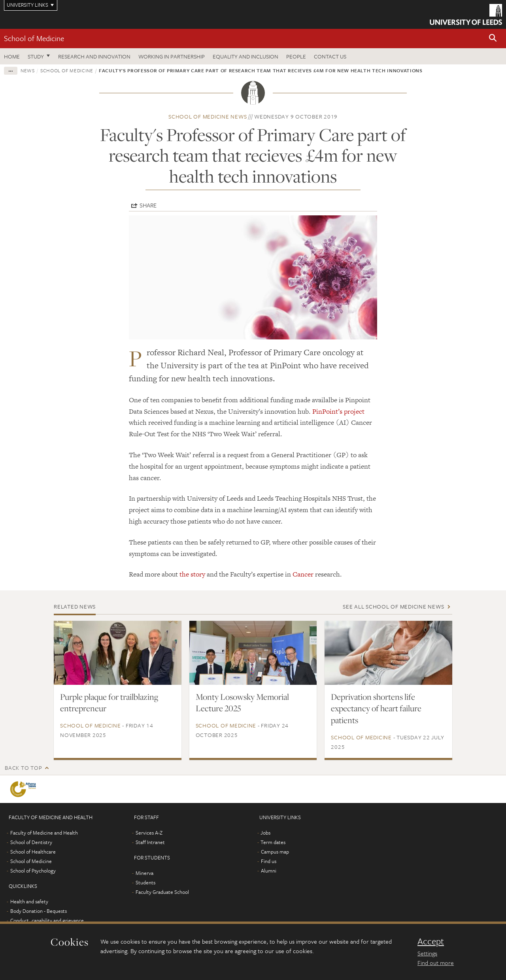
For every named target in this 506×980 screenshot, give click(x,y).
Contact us (330, 56)
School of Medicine (34, 38)
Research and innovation (94, 56)
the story (192, 574)
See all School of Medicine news (393, 606)
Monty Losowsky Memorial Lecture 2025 (242, 703)
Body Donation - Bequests (39, 911)
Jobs (265, 833)
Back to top (23, 768)
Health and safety (29, 901)
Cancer (303, 574)
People (296, 56)
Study (36, 56)
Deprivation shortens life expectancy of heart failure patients (376, 709)
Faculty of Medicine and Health (44, 833)
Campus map (275, 852)
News (28, 70)
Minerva (144, 873)
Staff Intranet (150, 842)
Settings (427, 953)
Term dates (273, 842)
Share (148, 205)
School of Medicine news (208, 116)
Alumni (269, 871)
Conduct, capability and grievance (47, 920)
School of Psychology (33, 871)
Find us (269, 861)
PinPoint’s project (338, 411)
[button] (493, 39)
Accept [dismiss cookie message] (431, 941)
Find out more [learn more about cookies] (436, 963)
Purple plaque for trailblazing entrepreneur (109, 703)
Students (145, 882)
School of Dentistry (31, 842)
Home (12, 56)
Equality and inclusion (245, 56)
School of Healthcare (33, 852)
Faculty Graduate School (162, 892)
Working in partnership (172, 56)
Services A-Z (149, 833)
